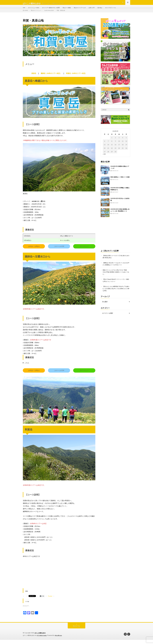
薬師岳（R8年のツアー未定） (51, 78)
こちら (27, 367)
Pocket (50, 600)
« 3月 (104, 158)
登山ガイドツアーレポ (87, 10)
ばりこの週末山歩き (41, 637)
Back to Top (77, 630)
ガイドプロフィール (122, 10)
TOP (24, 10)
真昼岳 (34, 78)
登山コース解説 (73, 10)
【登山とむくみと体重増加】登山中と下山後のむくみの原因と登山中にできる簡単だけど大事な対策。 (116, 292)
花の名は (110, 10)
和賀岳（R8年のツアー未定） (76, 78)
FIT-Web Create (42, 640)
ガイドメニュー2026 (35, 10)
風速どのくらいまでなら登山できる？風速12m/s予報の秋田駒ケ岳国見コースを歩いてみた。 (116, 276)
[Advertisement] (59, 579)
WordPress (60, 640)
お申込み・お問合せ (34, 251)
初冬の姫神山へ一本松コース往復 (120, 181)
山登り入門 (101, 10)
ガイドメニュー (84, 251)
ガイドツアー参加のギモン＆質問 (55, 10)
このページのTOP (59, 251)
